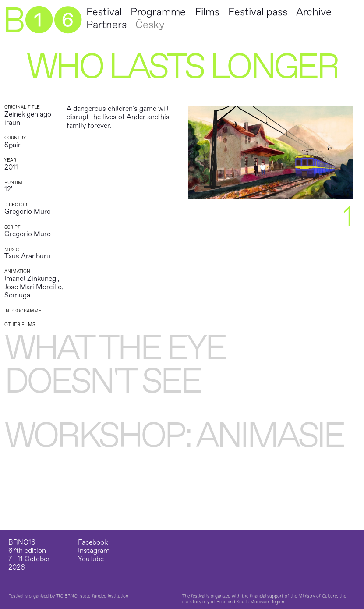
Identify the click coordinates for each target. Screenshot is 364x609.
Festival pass (258, 12)
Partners (106, 25)
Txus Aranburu (27, 256)
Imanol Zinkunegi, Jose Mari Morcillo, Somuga (34, 287)
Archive (314, 12)
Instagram (94, 551)
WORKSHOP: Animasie (174, 436)
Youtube (91, 559)
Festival (104, 12)
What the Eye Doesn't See (115, 365)
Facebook (93, 543)
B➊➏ (42, 21)
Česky (150, 25)
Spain (13, 145)
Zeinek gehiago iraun (28, 119)
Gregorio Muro (28, 212)
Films (207, 12)
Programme (158, 12)
